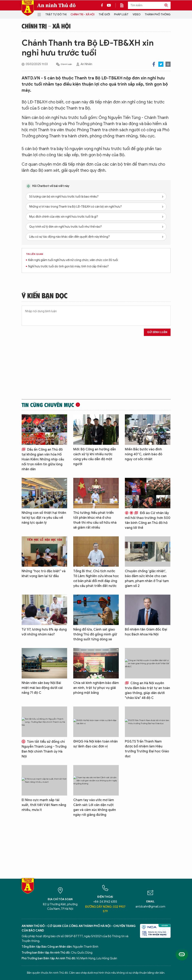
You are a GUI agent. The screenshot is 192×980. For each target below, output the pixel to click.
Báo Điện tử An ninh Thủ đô (28, 8)
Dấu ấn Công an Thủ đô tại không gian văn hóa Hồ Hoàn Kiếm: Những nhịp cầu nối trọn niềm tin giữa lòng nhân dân (43, 459)
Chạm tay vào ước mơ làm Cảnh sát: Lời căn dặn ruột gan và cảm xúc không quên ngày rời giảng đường (95, 807)
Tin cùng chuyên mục (48, 405)
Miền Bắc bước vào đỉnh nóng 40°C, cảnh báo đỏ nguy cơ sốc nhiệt (144, 454)
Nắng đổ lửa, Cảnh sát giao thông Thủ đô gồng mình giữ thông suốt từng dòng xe (95, 634)
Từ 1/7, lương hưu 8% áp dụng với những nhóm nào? (44, 632)
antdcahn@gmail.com (150, 907)
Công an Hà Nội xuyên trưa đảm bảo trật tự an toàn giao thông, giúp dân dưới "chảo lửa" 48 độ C (147, 691)
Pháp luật (121, 14)
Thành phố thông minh (161, 14)
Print (168, 64)
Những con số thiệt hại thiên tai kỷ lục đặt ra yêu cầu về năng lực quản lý (44, 518)
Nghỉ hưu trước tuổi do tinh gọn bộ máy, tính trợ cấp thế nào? (68, 266)
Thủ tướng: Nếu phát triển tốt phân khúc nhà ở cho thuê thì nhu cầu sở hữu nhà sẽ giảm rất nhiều (95, 520)
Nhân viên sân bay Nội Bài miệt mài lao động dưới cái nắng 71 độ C (42, 688)
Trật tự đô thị (56, 14)
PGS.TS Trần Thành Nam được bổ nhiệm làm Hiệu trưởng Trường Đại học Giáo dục (147, 749)
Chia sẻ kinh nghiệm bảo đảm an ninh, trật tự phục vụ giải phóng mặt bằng (96, 688)
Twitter (161, 64)
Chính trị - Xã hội (83, 14)
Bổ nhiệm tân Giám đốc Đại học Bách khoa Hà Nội (146, 632)
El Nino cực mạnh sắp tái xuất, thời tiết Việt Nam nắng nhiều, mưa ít (44, 805)
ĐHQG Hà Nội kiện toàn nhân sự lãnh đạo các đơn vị (95, 744)
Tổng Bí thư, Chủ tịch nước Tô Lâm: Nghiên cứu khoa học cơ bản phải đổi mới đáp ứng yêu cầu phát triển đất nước (96, 579)
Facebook (154, 64)
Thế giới (104, 14)
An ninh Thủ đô (56, 5)
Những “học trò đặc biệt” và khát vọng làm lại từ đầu (44, 574)
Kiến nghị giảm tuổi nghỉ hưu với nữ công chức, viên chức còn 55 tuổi (73, 260)
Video (137, 14)
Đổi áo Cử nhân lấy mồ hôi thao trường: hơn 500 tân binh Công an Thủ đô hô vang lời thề (148, 520)
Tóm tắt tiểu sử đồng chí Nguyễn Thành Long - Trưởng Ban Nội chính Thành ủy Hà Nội (44, 749)
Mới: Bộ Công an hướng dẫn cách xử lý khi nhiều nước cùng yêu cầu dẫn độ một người (95, 457)
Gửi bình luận (157, 332)
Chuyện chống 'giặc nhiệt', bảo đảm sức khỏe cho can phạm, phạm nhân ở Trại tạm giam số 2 (147, 579)
